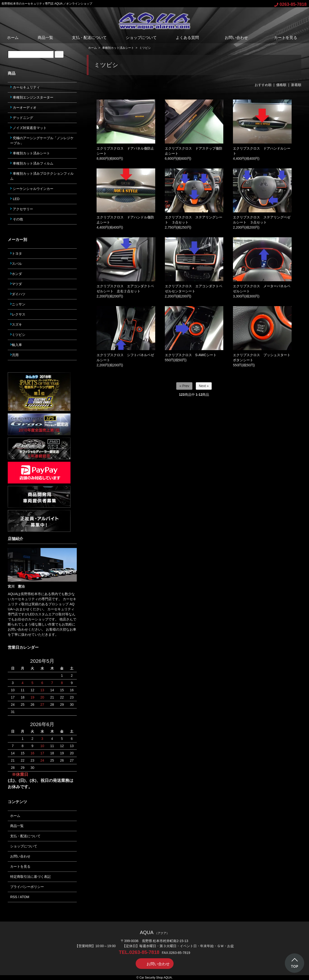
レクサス (18, 314)
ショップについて (141, 38)
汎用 (14, 355)
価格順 (281, 85)
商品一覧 (45, 38)
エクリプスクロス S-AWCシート (191, 355)
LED (15, 199)
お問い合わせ (233, 38)
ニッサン (18, 304)
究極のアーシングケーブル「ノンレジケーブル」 (42, 141)
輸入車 (16, 345)
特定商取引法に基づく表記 (30, 877)
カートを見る (282, 38)
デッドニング (22, 118)
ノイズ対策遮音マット (28, 128)
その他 (17, 219)
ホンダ (16, 274)
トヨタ (16, 253)
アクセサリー (22, 209)
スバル (16, 264)
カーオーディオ (23, 108)
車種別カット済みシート (118, 48)
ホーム (13, 38)
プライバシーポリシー (27, 887)
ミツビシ (145, 48)
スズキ (16, 324)
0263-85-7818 (290, 4)
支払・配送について (89, 38)
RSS (14, 897)
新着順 (296, 85)
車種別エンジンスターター (32, 97)
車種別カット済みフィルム (32, 163)
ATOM (25, 897)
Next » (204, 386)
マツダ (16, 284)
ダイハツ (18, 294)
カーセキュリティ (25, 87)
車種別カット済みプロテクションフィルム (42, 176)
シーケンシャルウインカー (32, 189)
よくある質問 (187, 38)
